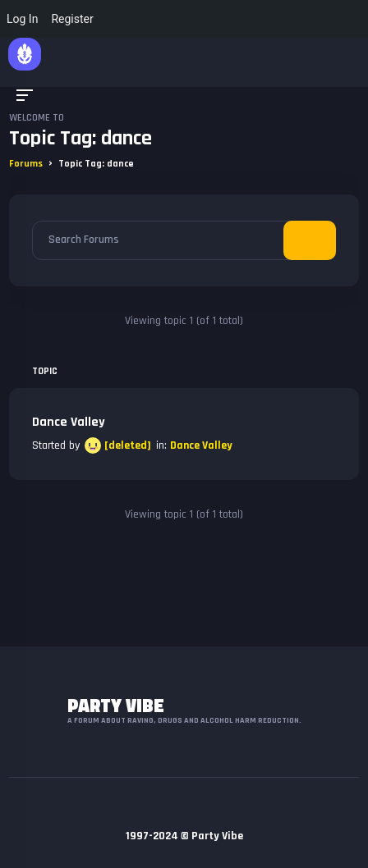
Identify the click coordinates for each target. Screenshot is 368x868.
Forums (26, 164)
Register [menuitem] (72, 19)
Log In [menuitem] (22, 19)
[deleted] (128, 445)
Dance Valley (69, 422)
